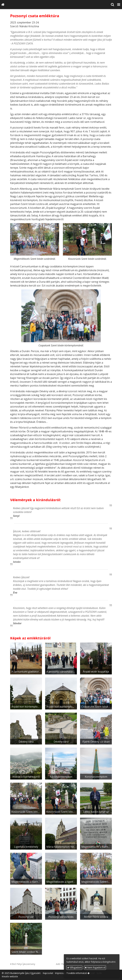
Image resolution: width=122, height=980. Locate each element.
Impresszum (61, 973)
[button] (119, 5)
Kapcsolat (48, 973)
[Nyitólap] (3, 5)
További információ (77, 973)
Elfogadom (74, 967)
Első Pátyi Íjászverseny (23, 964)
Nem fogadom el (95, 967)
